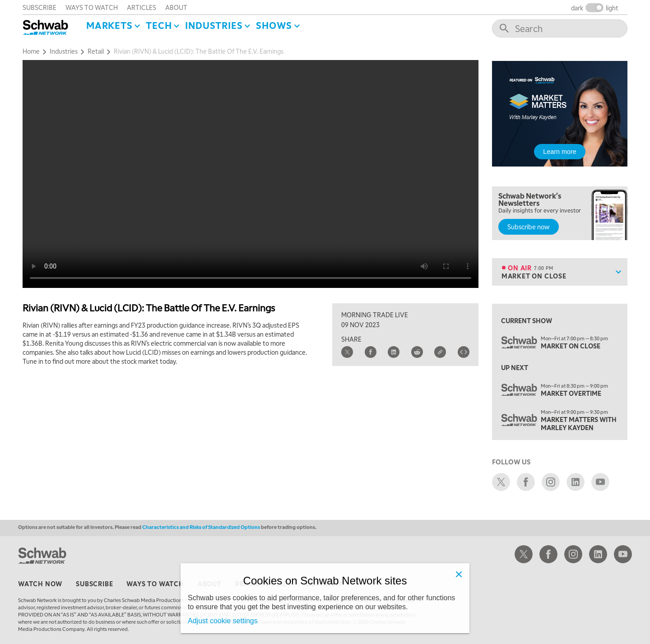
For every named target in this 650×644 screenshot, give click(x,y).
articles (142, 7)
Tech (159, 25)
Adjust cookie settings (223, 621)
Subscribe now (529, 227)
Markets (109, 25)
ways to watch (92, 7)
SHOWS (274, 25)
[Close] (459, 574)
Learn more (560, 152)
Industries (214, 25)
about (176, 7)
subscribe (39, 7)
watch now (40, 584)
